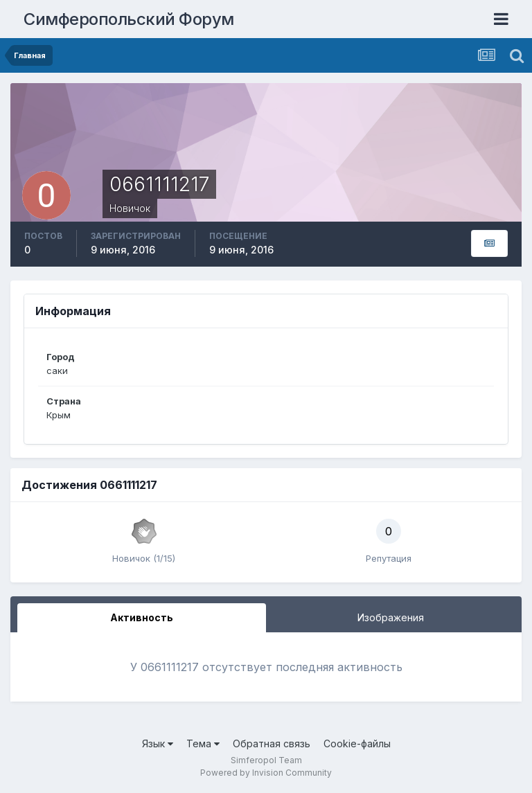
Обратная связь (272, 743)
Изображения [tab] (391, 617)
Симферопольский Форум (129, 19)
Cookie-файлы (357, 743)
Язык (158, 743)
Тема (203, 743)
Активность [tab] (142, 617)
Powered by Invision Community (266, 773)
